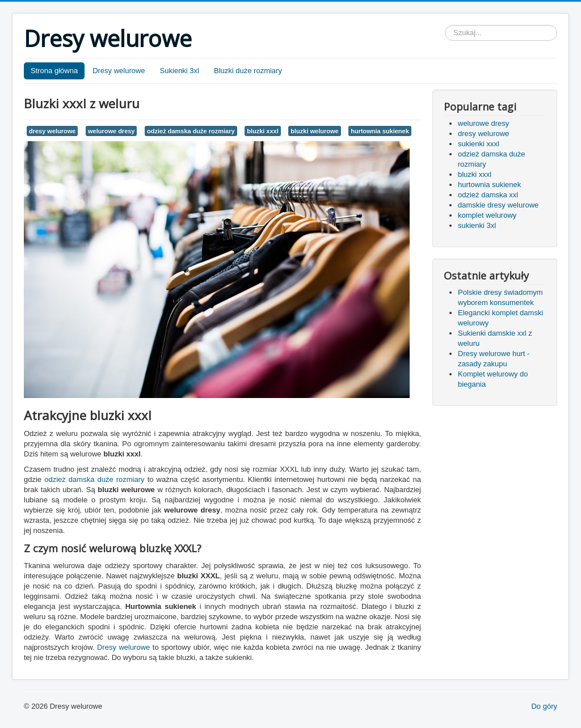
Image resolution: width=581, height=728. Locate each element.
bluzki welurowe (314, 131)
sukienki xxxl (479, 144)
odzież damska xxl (488, 195)
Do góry (544, 706)
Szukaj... (445, 25)
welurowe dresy (111, 131)
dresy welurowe (52, 131)
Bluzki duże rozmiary (248, 71)
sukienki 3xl (477, 225)
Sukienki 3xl (180, 71)
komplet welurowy (487, 215)
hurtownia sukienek (380, 131)
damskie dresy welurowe (498, 205)
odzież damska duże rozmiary (191, 131)
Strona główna (54, 71)
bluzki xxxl (263, 131)
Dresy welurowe (119, 71)
